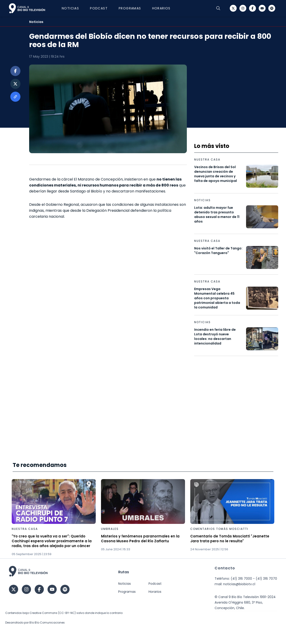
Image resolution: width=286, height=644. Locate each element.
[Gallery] (143, 518)
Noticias (73, 8)
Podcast (101, 8)
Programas (132, 8)
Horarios (164, 8)
